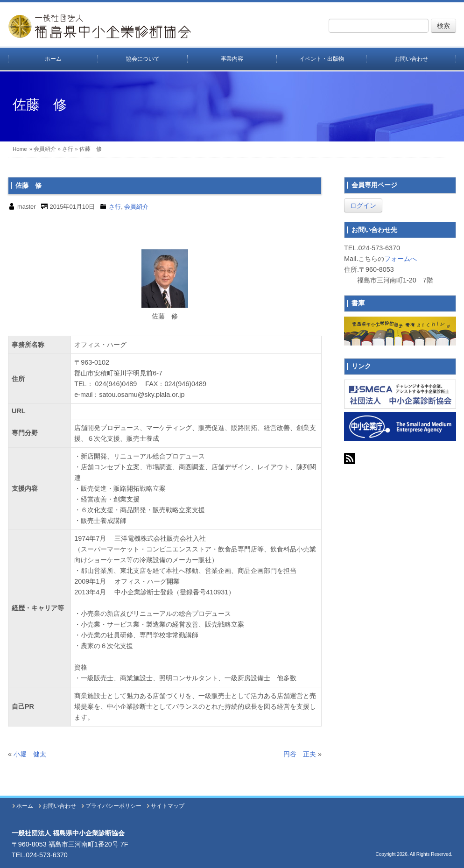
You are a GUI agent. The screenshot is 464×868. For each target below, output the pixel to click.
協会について (143, 59)
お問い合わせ (411, 59)
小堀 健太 (30, 754)
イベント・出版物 (322, 59)
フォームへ (401, 259)
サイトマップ (168, 806)
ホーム (53, 59)
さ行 (68, 149)
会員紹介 (45, 149)
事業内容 (232, 59)
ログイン (363, 205)
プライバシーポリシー (113, 806)
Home (20, 149)
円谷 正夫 (300, 754)
